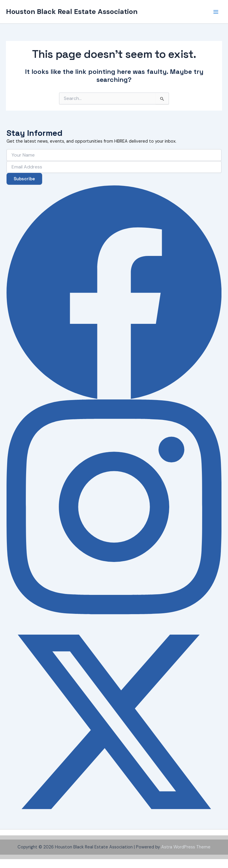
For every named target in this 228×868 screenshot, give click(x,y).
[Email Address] (114, 167)
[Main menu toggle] (216, 12)
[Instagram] (114, 507)
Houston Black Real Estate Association (72, 11)
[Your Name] (114, 155)
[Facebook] (114, 292)
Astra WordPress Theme (186, 847)
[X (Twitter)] (114, 722)
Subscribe (24, 179)
